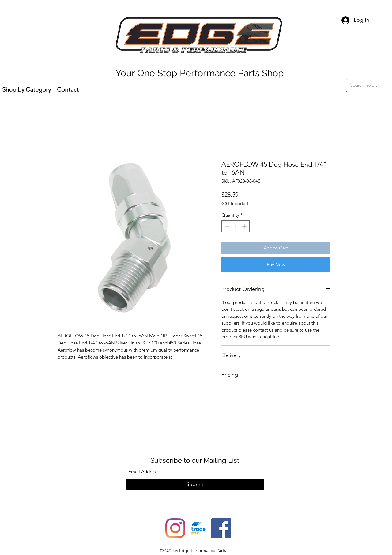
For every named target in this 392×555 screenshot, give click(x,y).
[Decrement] (226, 226)
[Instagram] (175, 528)
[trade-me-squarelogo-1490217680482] (198, 528)
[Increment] (245, 226)
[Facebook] (221, 528)
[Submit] (195, 485)
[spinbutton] (236, 226)
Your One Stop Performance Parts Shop (200, 73)
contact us (263, 330)
